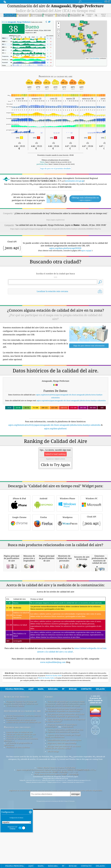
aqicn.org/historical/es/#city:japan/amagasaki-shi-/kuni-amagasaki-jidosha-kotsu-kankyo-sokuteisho (54, 455)
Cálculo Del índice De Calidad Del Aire (21, 855)
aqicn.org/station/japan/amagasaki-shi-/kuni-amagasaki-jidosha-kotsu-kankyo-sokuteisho (71, 431)
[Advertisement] (56, 315)
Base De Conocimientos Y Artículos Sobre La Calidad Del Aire (22, 838)
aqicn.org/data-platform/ (55, 459)
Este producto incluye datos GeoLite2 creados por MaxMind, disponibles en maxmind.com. (64, 831)
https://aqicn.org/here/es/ (55, 220)
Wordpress (68, 583)
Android (43, 564)
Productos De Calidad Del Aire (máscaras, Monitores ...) (21, 861)
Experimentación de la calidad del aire (21, 841)
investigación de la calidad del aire (22, 832)
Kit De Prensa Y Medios (15, 827)
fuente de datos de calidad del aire (19, 853)
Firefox (43, 583)
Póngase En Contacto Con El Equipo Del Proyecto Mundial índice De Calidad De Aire (21, 824)
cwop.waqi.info (67, 848)
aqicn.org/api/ (86, 251)
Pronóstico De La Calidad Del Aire (19, 858)
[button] (82, 39)
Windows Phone (68, 564)
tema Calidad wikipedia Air (87, 769)
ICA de (16, 22)
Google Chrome (19, 583)
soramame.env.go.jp (74, 181)
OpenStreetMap (94, 58)
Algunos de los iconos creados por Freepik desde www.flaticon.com (63, 857)
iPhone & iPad (19, 564)
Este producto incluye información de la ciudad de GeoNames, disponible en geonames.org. (65, 836)
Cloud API (92, 582)
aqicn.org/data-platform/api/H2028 (65, 248)
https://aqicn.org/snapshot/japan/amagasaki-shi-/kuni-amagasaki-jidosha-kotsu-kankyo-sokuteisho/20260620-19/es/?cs (55, 229)
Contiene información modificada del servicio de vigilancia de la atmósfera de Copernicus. (64, 852)
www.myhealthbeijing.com (53, 783)
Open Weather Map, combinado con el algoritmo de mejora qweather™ (65, 842)
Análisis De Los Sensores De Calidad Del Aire (24, 843)
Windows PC (92, 564)
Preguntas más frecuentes (17, 848)
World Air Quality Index (54, 797)
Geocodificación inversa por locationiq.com (64, 861)
